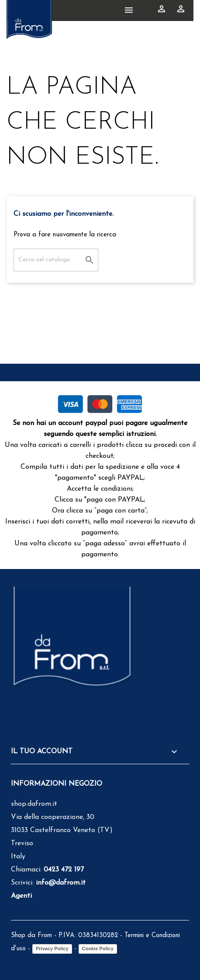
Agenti (21, 896)
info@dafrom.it (61, 883)
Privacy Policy (52, 948)
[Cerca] (56, 260)
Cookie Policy (98, 948)
